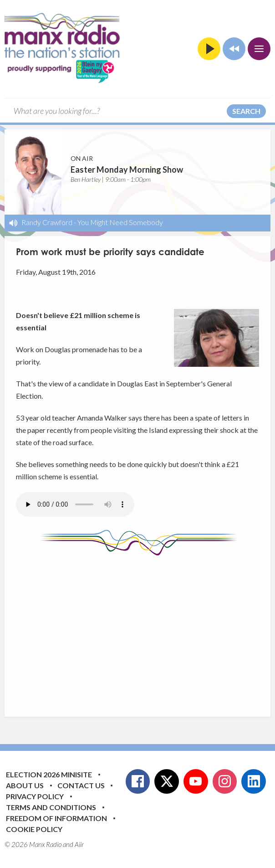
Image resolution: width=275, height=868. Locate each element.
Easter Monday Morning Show (127, 169)
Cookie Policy (34, 829)
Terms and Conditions (51, 807)
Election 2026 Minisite (49, 774)
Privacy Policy (35, 796)
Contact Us (81, 785)
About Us (25, 785)
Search (246, 111)
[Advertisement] (145, 629)
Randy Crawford (47, 222)
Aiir (79, 844)
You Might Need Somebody (120, 222)
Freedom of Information (56, 818)
